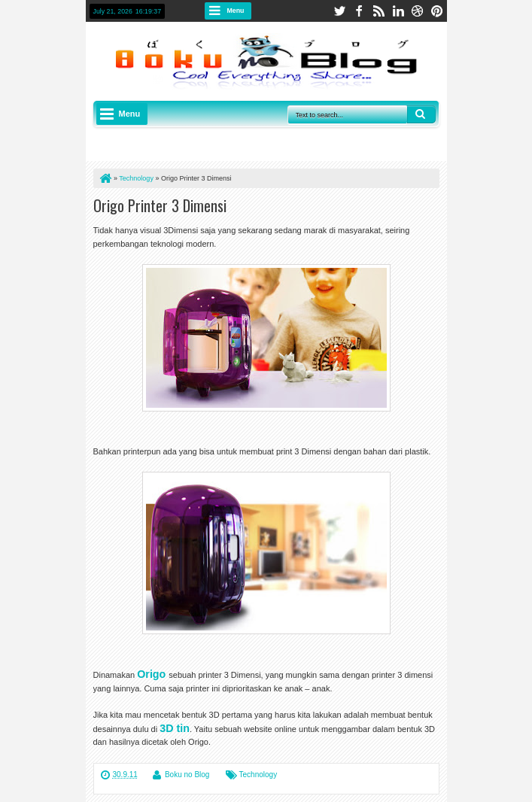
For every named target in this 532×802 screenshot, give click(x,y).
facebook (359, 11)
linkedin (398, 11)
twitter (339, 11)
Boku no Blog (187, 775)
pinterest (437, 11)
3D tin (175, 728)
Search (421, 114)
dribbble (418, 11)
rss (378, 11)
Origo (151, 674)
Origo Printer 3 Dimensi (160, 205)
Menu (236, 11)
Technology (258, 775)
